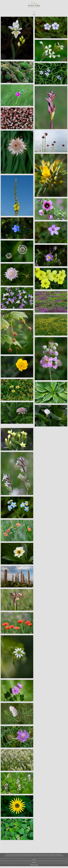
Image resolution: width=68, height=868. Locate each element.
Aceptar (34, 859)
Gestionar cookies (34, 865)
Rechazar (34, 862)
